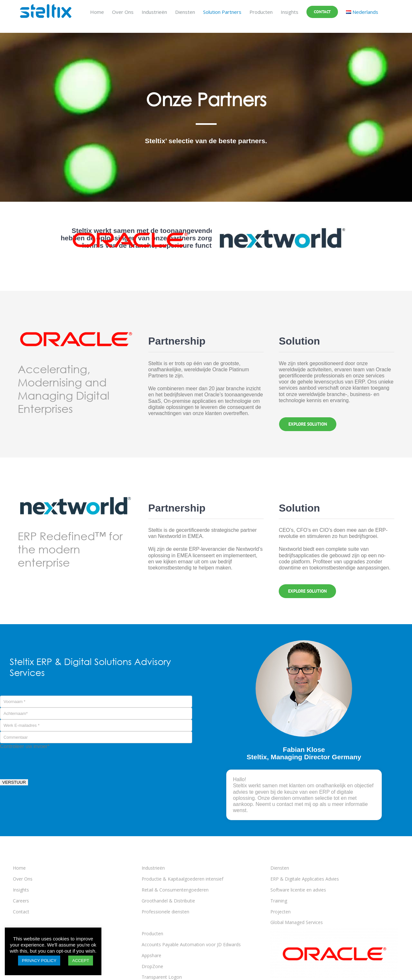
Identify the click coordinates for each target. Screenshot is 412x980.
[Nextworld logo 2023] (282, 214)
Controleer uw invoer (25, 746)
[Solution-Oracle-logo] (130, 214)
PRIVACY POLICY (39, 961)
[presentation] (49, 762)
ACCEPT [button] (81, 961)
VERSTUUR (14, 782)
